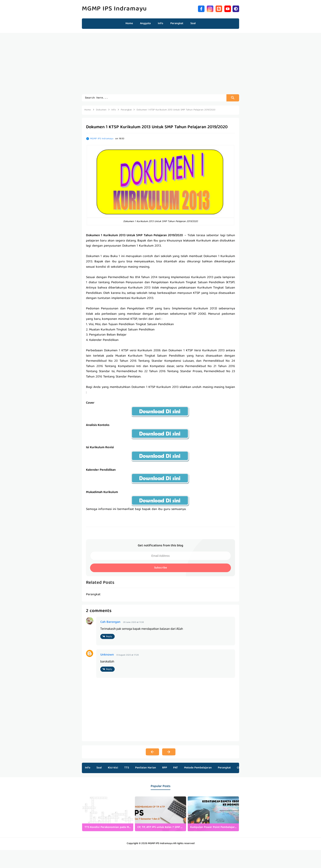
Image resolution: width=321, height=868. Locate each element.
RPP (165, 767)
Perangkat (224, 767)
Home (129, 24)
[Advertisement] (160, 66)
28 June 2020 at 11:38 (133, 623)
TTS (127, 767)
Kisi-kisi (113, 767)
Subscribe (160, 568)
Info (88, 767)
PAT (176, 767)
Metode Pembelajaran (198, 767)
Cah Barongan (110, 622)
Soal (99, 767)
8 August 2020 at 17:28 (128, 655)
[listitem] (108, 813)
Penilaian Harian (146, 767)
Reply (109, 637)
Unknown (107, 655)
